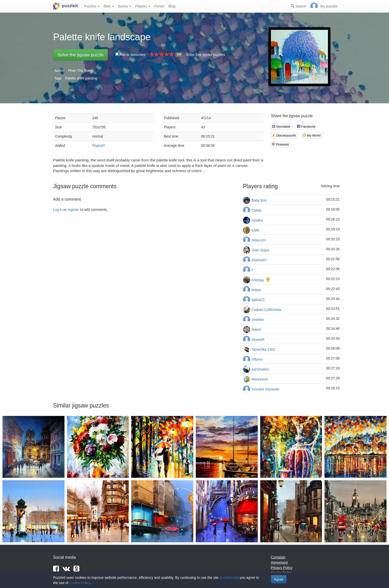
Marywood (260, 379)
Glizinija (258, 280)
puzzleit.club (229, 578)
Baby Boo (259, 200)
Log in (58, 210)
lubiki (256, 230)
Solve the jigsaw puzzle (81, 55)
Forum (159, 6)
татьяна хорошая (265, 389)
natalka (257, 220)
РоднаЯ (98, 146)
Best (109, 6)
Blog (172, 6)
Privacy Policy (282, 568)
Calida (257, 210)
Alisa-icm (259, 240)
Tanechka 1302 (263, 349)
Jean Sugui (260, 250)
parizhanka (260, 369)
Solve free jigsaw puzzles (205, 55)
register (73, 210)
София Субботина (266, 310)
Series (125, 6)
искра (256, 290)
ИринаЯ (258, 339)
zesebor (258, 320)
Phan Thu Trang (80, 71)
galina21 (258, 300)
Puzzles (92, 6)
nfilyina (257, 359)
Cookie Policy (80, 583)
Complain (278, 557)
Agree (279, 579)
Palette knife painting (81, 78)
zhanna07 (259, 260)
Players (143, 6)
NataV (256, 330)
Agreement (279, 562)
